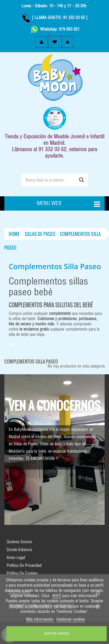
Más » (14, 345)
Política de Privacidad (24, 565)
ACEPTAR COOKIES (57, 634)
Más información (40, 619)
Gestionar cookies (71, 619)
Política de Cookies (22, 573)
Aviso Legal (16, 557)
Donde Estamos (19, 550)
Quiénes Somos (19, 542)
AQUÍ (57, 596)
